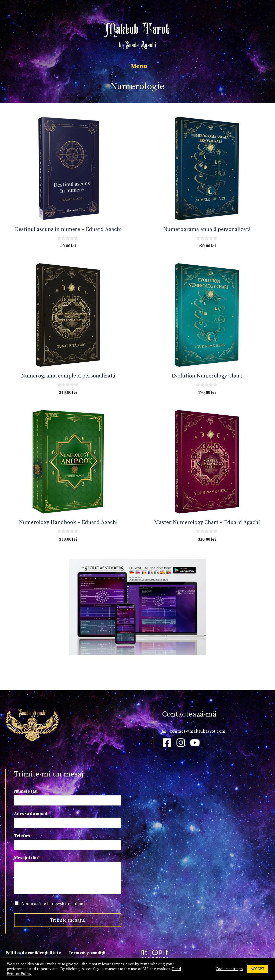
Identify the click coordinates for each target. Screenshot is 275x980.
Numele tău (27, 791)
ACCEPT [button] (258, 969)
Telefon (23, 836)
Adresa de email (32, 814)
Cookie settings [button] (229, 969)
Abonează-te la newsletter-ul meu (54, 904)
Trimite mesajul (68, 920)
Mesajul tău (27, 858)
